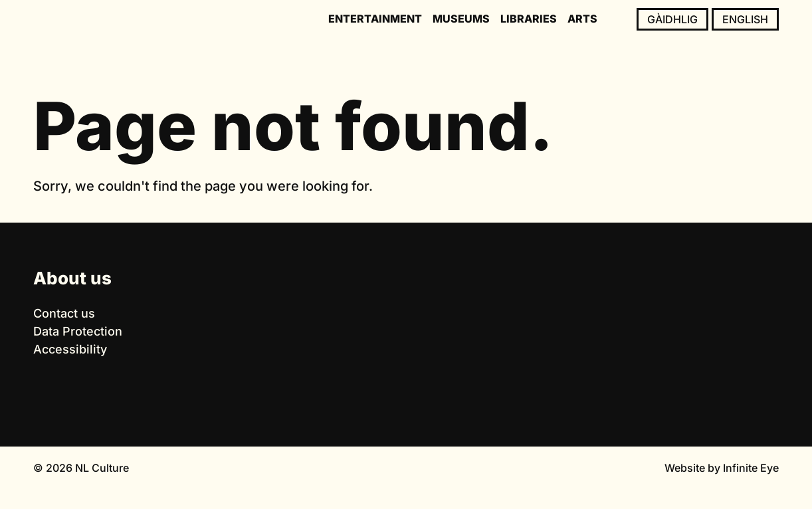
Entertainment (375, 19)
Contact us (64, 313)
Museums (461, 19)
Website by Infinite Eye (722, 468)
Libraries (529, 19)
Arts (582, 19)
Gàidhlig (672, 19)
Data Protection (78, 331)
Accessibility (70, 349)
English (745, 19)
